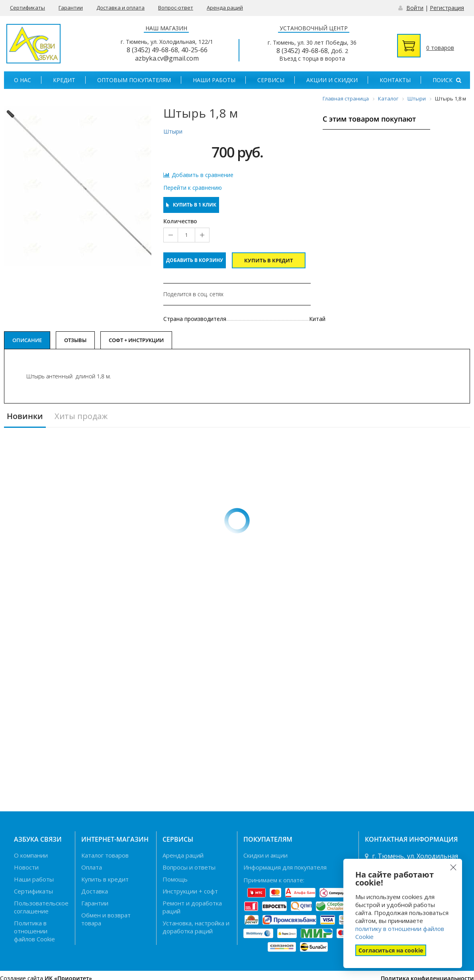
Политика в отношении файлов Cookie (34, 931)
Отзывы (75, 340)
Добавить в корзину (195, 260)
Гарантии (71, 8)
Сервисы (271, 80)
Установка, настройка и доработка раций (196, 927)
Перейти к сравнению (193, 188)
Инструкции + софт (190, 891)
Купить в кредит (269, 260)
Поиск (447, 80)
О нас (23, 80)
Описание (27, 340)
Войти (415, 8)
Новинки (25, 416)
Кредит (64, 80)
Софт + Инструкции (136, 340)
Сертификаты (27, 8)
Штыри (173, 131)
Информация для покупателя (285, 867)
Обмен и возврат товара (106, 919)
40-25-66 (194, 50)
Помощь (175, 879)
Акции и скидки (332, 80)
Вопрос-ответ (176, 8)
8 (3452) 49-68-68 (152, 50)
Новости (26, 867)
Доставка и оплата (120, 8)
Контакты (395, 80)
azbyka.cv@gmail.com (167, 58)
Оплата (92, 867)
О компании (31, 855)
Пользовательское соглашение (41, 907)
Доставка (95, 891)
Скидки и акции (265, 855)
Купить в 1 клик (191, 205)
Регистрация (447, 8)
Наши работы (214, 80)
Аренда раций (225, 8)
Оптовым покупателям (134, 80)
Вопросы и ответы (189, 867)
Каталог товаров (105, 855)
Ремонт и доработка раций (192, 907)
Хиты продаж (81, 416)
